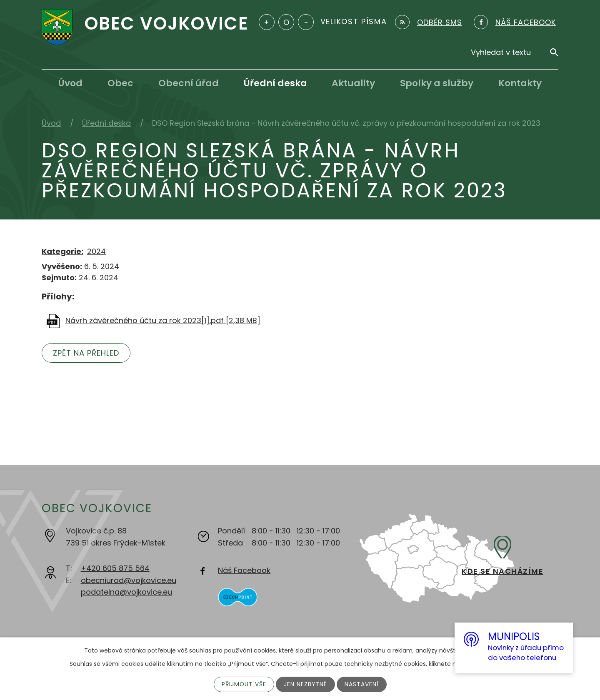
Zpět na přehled (86, 353)
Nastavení (362, 684)
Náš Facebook (244, 570)
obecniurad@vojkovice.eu (129, 580)
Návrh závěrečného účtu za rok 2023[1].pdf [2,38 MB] (163, 320)
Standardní (286, 22)
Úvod (70, 83)
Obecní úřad (189, 83)
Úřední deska (275, 83)
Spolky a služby (437, 83)
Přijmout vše (244, 684)
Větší (267, 22)
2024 (96, 251)
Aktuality (353, 83)
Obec (120, 83)
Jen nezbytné (306, 684)
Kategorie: (62, 251)
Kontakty (520, 83)
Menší (306, 22)
